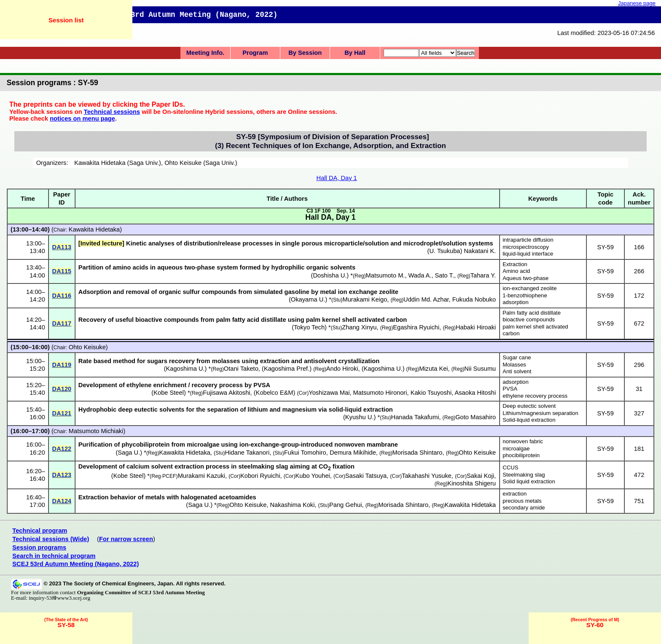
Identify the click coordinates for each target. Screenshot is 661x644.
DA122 (62, 449)
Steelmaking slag (524, 475)
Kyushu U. (360, 417)
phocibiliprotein (521, 455)
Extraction (515, 264)
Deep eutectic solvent (529, 406)
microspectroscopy (526, 247)
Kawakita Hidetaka (94, 229)
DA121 (62, 413)
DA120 (62, 389)
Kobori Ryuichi (260, 476)
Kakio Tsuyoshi (431, 393)
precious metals (522, 501)
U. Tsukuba (445, 251)
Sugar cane (517, 357)
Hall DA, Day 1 (337, 178)
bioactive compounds (529, 319)
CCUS (510, 468)
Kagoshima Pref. (287, 369)
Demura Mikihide (353, 453)
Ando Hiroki (342, 369)
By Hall (355, 53)
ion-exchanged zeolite (529, 288)
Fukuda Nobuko (474, 299)
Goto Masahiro (476, 417)
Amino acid (516, 271)
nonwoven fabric (523, 441)
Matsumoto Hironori (380, 393)
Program (255, 53)
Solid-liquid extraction (529, 420)
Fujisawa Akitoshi (226, 393)
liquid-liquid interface (528, 254)
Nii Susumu (480, 369)
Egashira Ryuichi (416, 327)
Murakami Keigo (365, 299)
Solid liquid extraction (529, 481)
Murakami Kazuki (202, 476)
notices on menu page (82, 119)
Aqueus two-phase (525, 278)
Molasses (514, 365)
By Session (305, 53)
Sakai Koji (480, 476)
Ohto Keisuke (87, 347)
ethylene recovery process (535, 396)
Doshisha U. (330, 275)
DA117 (62, 323)
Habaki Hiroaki (476, 327)
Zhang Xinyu (359, 327)
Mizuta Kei (433, 369)
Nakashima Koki (293, 505)
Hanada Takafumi (415, 417)
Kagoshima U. (185, 369)
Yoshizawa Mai (329, 393)
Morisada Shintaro (418, 453)
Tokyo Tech (309, 327)
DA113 (62, 247)
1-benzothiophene (525, 295)
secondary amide (524, 508)
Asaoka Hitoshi (475, 393)
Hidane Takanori (247, 453)
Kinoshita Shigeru (472, 483)
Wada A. (420, 275)
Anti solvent (517, 371)
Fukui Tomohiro (305, 453)
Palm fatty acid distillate (532, 313)
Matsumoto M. (386, 275)
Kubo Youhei (313, 476)
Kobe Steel (169, 393)
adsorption (516, 302)
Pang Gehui (345, 505)
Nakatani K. (480, 251)
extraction (515, 494)
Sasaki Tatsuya (366, 476)
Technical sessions (112, 112)
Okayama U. (308, 299)
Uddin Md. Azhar (426, 299)
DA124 (62, 501)
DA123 (62, 475)
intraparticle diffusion (528, 240)
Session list (66, 20)
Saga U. (129, 453)
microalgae (516, 449)
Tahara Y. (483, 275)
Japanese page (637, 3)
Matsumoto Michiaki (96, 431)
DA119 (62, 365)
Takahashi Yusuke (427, 476)
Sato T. (445, 275)
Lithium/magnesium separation (540, 413)
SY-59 (605, 247)
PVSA (510, 389)
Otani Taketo (241, 369)
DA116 (62, 296)
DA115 (62, 271)
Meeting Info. (205, 53)
